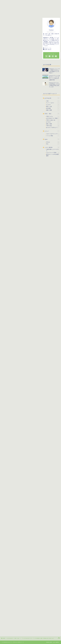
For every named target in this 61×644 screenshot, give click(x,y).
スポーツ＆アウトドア (53, 134)
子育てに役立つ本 (53, 120)
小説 (53, 101)
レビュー (36, 14)
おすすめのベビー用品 (53, 118)
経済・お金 (5, 20)
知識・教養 (53, 110)
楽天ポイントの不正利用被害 (53, 155)
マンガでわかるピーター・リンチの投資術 (24, 75)
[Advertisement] (30, 62)
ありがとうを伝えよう (53, 127)
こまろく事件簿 (48, 14)
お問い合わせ (48, 50)
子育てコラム (53, 117)
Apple (52, 139)
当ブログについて (7, 642)
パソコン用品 (53, 136)
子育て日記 (53, 126)
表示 (28, 181)
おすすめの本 (25, 14)
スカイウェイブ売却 (53, 153)
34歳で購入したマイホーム (53, 150)
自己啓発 (53, 108)
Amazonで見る (24, 135)
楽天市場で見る (24, 139)
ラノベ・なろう (53, 103)
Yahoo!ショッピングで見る (24, 143)
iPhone (53, 142)
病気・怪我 (53, 124)
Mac (53, 144)
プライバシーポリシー (17, 642)
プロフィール (48, 48)
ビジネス (53, 105)
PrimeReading (14, 110)
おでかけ (53, 122)
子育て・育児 (12, 14)
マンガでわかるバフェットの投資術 (25, 401)
